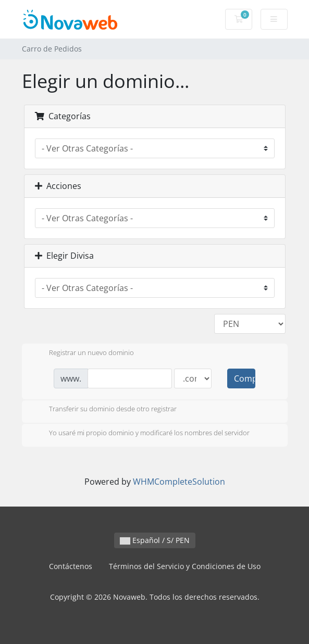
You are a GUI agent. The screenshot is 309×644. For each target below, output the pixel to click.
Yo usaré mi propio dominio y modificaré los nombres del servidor (141, 434)
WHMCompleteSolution (179, 482)
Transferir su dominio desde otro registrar (104, 410)
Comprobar (244, 378)
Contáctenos (71, 566)
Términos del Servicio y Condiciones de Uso (185, 566)
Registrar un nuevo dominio (83, 353)
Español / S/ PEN (155, 540)
